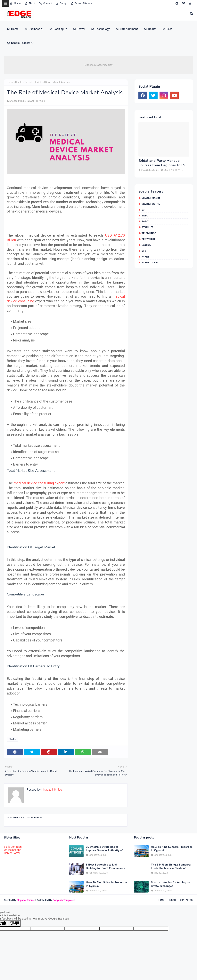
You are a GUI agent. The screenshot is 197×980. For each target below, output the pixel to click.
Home (15, 3)
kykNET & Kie (150, 263)
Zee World (148, 239)
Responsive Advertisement (98, 65)
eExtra (146, 245)
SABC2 (146, 221)
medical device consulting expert (39, 483)
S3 (143, 210)
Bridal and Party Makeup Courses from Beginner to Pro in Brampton (163, 163)
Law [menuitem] (167, 29)
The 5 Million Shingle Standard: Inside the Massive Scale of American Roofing (171, 867)
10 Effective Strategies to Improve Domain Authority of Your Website (104, 849)
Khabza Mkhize (17, 101)
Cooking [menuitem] (56, 29)
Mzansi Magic (151, 198)
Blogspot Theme (26, 900)
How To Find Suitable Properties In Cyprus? (107, 884)
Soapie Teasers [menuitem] (19, 43)
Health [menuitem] (150, 29)
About (30, 3)
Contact (45, 3)
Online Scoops (12, 850)
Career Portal (12, 853)
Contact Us (187, 900)
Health (19, 82)
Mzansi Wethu (151, 204)
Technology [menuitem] (100, 29)
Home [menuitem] (13, 29)
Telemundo (149, 233)
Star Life (147, 227)
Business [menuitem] (32, 29)
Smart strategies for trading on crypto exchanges (170, 884)
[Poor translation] (14, 923)
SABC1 (146, 216)
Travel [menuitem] (79, 29)
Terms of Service (81, 3)
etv (144, 251)
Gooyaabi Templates (64, 900)
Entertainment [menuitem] (127, 29)
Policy (61, 3)
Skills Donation (13, 847)
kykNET (146, 257)
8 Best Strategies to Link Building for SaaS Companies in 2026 (106, 867)
